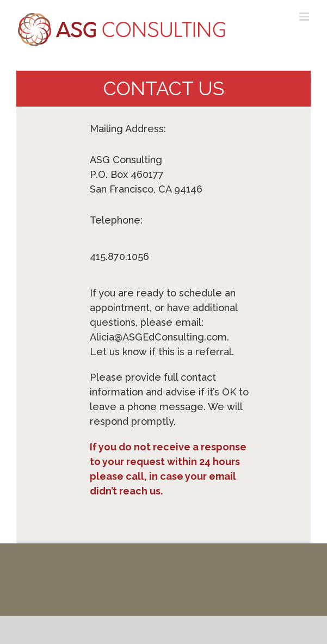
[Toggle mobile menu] (305, 17)
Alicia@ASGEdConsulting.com (158, 337)
